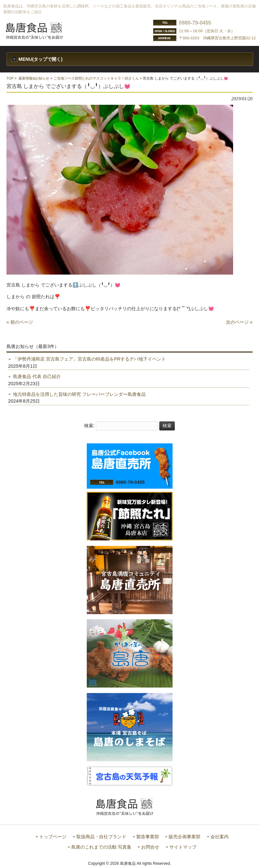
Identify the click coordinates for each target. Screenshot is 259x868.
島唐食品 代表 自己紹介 (37, 376)
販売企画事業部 (185, 837)
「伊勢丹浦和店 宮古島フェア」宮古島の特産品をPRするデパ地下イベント (89, 359)
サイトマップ (183, 847)
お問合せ (150, 847)
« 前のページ (20, 322)
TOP (10, 78)
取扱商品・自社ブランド (101, 837)
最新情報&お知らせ (34, 78)
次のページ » (239, 322)
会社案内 (220, 837)
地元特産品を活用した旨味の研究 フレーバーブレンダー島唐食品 (79, 394)
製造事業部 (148, 837)
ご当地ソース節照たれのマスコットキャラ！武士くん (96, 78)
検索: (89, 426)
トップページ (53, 837)
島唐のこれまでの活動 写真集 (101, 847)
